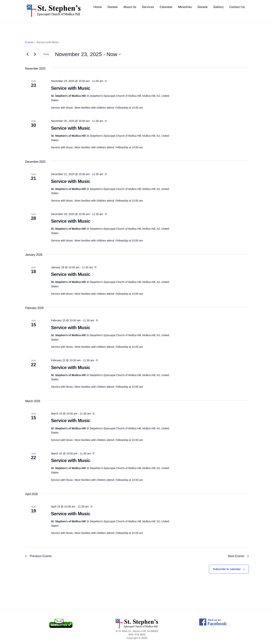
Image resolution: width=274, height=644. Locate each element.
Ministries (185, 7)
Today (46, 54)
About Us (130, 7)
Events (29, 42)
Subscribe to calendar (227, 569)
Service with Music (71, 88)
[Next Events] (35, 54)
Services (148, 7)
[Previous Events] (27, 54)
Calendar (166, 7)
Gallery (219, 7)
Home (98, 7)
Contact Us (237, 7)
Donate (113, 7)
